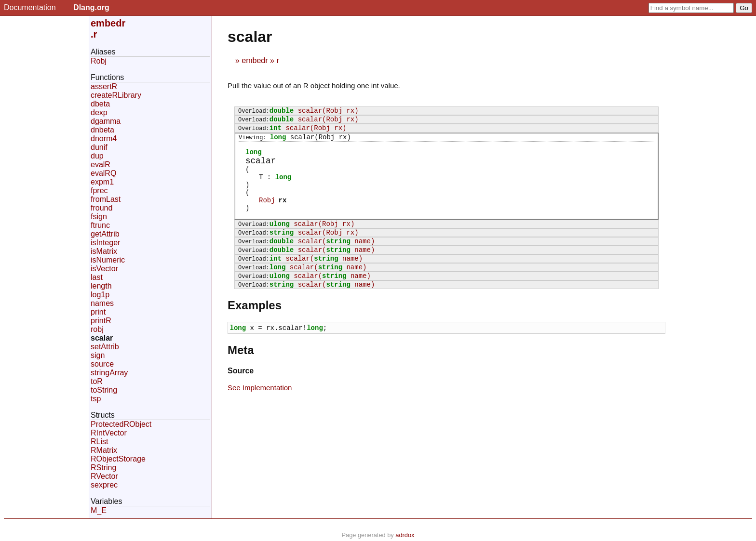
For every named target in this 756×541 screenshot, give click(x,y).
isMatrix (104, 251)
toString (104, 390)
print (98, 312)
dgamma (106, 121)
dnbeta (102, 130)
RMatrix (104, 450)
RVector (104, 476)
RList (99, 442)
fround (101, 208)
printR (101, 321)
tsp (96, 399)
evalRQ (103, 173)
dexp (99, 112)
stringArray (109, 373)
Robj (267, 216)
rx (283, 216)
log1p (100, 295)
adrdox (405, 535)
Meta (241, 381)
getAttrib (105, 234)
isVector (104, 269)
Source (241, 402)
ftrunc (100, 225)
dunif (99, 147)
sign (98, 355)
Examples (255, 335)
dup (97, 156)
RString (103, 468)
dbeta (100, 104)
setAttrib (105, 347)
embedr (255, 60)
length (101, 286)
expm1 (102, 182)
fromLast (106, 199)
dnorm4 (104, 139)
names (102, 303)
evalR (101, 165)
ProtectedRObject (121, 424)
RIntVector (109, 433)
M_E (99, 510)
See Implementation (260, 418)
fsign (99, 217)
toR (97, 381)
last (97, 277)
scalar (102, 338)
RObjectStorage (118, 459)
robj (97, 329)
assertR (104, 86)
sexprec (104, 485)
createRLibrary (116, 95)
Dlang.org (91, 7)
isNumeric (108, 260)
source (102, 364)
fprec (99, 191)
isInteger (105, 243)
